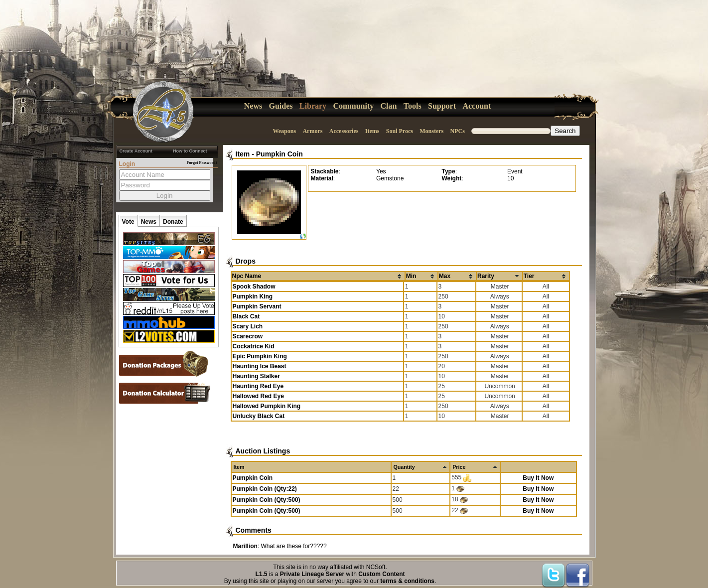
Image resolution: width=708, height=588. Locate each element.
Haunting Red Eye (258, 386)
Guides (281, 106)
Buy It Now (538, 478)
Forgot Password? (202, 163)
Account (477, 106)
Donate (173, 222)
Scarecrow (248, 336)
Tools (413, 106)
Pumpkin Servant (257, 306)
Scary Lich (248, 326)
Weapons (284, 131)
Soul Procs (400, 131)
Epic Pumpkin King (260, 356)
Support (442, 106)
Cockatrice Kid (254, 346)
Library (313, 106)
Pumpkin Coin (280, 154)
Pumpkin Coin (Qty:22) (265, 489)
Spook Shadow (254, 287)
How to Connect (190, 151)
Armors (312, 131)
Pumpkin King (253, 296)
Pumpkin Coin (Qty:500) (267, 500)
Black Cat (246, 316)
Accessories (344, 131)
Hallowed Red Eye (258, 396)
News (253, 106)
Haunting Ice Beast (260, 366)
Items (372, 131)
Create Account (136, 151)
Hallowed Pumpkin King (267, 406)
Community (353, 106)
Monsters (431, 131)
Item (243, 154)
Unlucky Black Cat (259, 416)
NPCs (458, 131)
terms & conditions (407, 581)
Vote (128, 222)
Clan (389, 106)
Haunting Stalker (256, 376)
